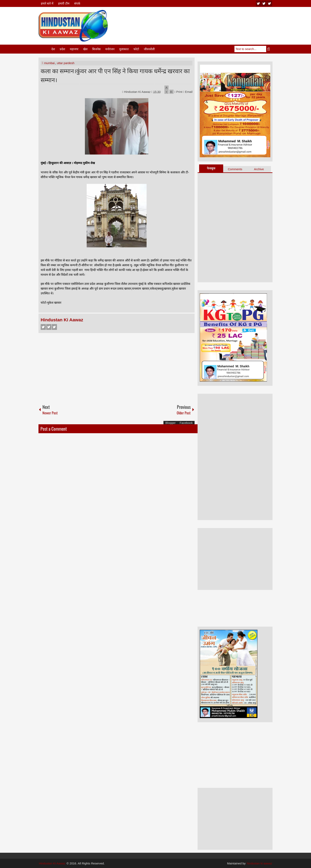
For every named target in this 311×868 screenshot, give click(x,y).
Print (178, 92)
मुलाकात (124, 49)
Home (45, 49)
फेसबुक (211, 168)
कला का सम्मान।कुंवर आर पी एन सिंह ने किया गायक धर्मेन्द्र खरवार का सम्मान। (115, 75)
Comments (235, 169)
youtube (258, 3)
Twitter (49, 327)
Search (269, 49)
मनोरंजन (110, 49)
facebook (270, 3)
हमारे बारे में (47, 3)
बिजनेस (96, 49)
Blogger (171, 423)
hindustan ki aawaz (259, 863)
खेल (85, 49)
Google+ (54, 327)
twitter (264, 3)
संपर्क (77, 3)
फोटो (136, 49)
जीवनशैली (149, 49)
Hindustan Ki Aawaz (138, 92)
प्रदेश (62, 49)
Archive (259, 169)
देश (53, 49)
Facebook (43, 327)
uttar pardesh (66, 63)
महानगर (74, 49)
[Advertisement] (200, 20)
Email (188, 92)
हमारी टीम (64, 3)
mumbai (49, 63)
